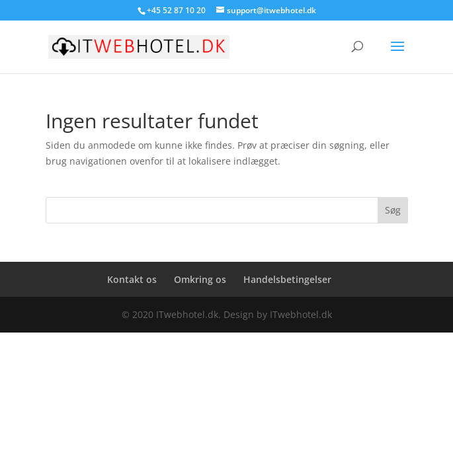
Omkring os (200, 279)
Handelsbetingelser (287, 279)
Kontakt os (132, 279)
